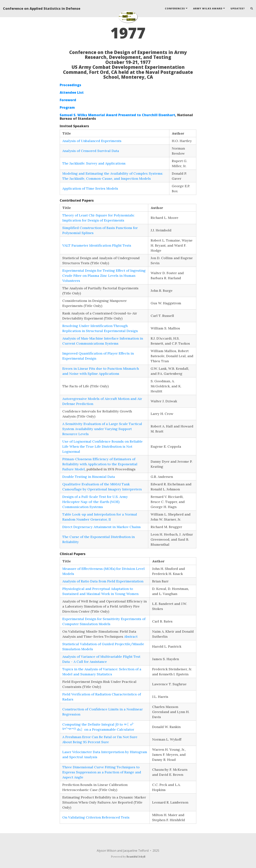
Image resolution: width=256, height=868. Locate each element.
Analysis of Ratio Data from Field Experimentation (103, 581)
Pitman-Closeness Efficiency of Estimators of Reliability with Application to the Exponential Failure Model (100, 464)
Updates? (238, 8)
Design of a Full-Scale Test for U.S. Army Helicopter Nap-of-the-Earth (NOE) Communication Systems (95, 502)
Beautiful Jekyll (136, 857)
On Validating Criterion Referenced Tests (96, 817)
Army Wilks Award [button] (208, 8)
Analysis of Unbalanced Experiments (92, 141)
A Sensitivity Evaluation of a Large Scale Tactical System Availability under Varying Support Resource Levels (102, 429)
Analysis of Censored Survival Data (91, 151)
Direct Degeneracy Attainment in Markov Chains (102, 527)
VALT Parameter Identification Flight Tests (97, 245)
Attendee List (72, 92)
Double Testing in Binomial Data (89, 477)
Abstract (131, 636)
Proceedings (70, 85)
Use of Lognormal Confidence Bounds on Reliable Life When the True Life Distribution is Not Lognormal (102, 446)
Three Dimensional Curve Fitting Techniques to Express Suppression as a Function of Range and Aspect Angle (102, 772)
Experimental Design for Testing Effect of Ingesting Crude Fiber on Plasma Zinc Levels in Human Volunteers (104, 276)
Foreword (68, 100)
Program (67, 107)
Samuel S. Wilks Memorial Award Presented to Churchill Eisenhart (117, 115)
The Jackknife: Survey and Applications (94, 163)
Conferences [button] (175, 8)
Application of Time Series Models (90, 188)
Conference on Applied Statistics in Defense (42, 8)
